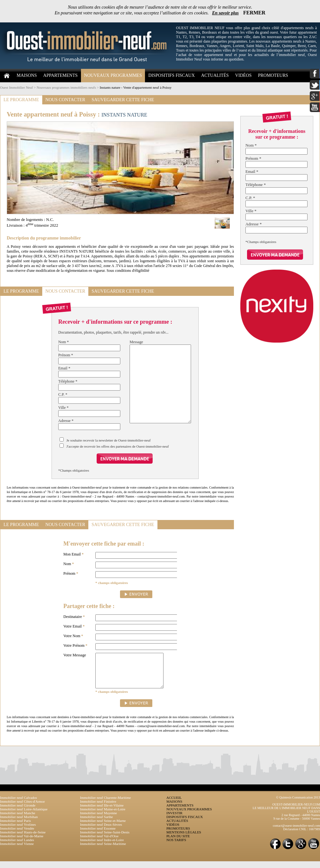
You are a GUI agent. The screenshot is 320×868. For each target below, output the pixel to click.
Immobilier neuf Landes (17, 847)
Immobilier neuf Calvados (18, 804)
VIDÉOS (243, 75)
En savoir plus (225, 13)
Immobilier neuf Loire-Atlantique (24, 816)
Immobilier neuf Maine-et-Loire (103, 816)
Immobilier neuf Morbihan (19, 823)
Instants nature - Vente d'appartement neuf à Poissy (136, 87)
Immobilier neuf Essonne (98, 835)
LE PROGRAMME (21, 100)
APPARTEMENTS (60, 75)
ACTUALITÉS (215, 75)
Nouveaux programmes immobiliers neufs (66, 87)
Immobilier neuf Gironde (18, 812)
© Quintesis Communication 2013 (298, 804)
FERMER (254, 13)
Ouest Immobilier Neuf (16, 87)
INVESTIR (174, 820)
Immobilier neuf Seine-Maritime (103, 850)
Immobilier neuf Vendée (17, 835)
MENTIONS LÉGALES (184, 839)
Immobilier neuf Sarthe (96, 823)
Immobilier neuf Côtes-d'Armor (22, 808)
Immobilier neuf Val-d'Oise (99, 843)
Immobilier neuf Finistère (98, 808)
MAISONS (27, 75)
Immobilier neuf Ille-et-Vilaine (102, 812)
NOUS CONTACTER (65, 100)
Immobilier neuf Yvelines (18, 831)
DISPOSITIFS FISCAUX (171, 75)
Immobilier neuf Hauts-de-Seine (23, 839)
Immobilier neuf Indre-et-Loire (102, 847)
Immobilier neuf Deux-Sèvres (101, 831)
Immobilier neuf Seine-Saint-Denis (105, 839)
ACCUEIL (174, 804)
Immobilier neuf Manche (18, 820)
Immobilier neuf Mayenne (98, 820)
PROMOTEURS (273, 75)
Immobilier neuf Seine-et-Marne (103, 827)
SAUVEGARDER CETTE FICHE (123, 100)
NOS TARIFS (176, 847)
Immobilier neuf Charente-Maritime (105, 804)
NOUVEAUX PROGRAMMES (113, 75)
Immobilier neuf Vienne (17, 850)
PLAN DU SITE (178, 843)
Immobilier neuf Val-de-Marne (22, 843)
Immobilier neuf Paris (16, 827)
